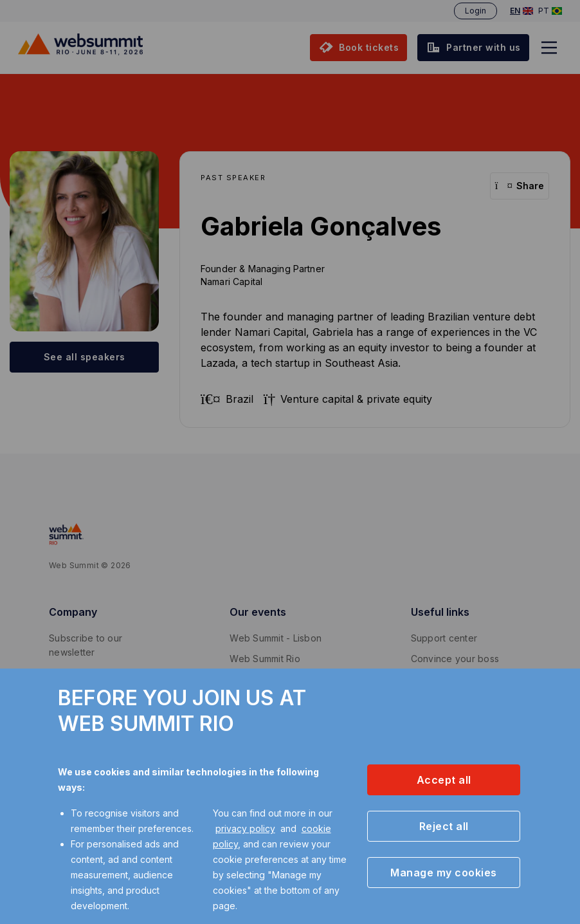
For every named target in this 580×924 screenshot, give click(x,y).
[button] (444, 780)
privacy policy (245, 828)
